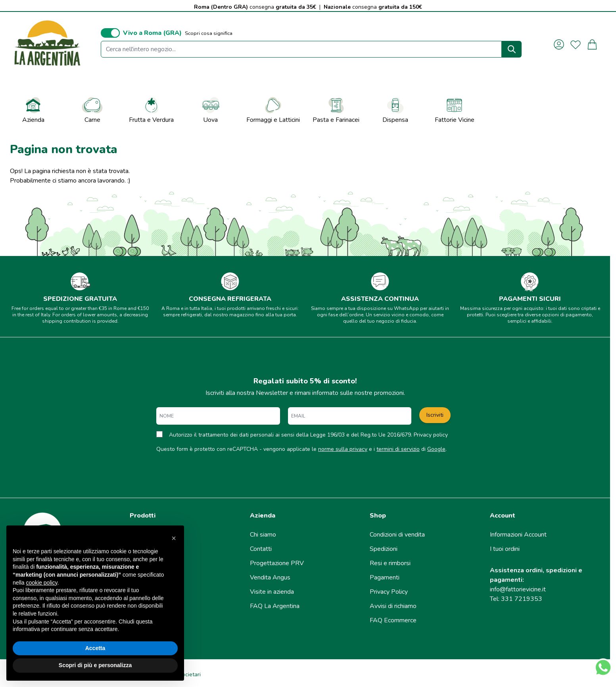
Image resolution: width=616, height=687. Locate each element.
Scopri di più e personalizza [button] (95, 665)
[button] (174, 538)
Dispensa (395, 110)
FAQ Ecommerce (393, 620)
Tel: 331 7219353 (516, 599)
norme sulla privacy (343, 449)
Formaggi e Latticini (273, 110)
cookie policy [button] (41, 583)
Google (436, 449)
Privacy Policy (389, 592)
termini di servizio (398, 449)
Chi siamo (263, 535)
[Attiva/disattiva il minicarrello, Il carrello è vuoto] (592, 44)
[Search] (512, 49)
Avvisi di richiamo (393, 606)
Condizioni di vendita (397, 535)
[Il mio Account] (559, 44)
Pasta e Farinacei (336, 110)
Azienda (33, 110)
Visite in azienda (272, 592)
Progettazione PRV (277, 563)
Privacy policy (431, 435)
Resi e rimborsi (390, 563)
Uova (210, 110)
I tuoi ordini (505, 549)
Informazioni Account (518, 535)
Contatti (261, 549)
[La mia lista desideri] (576, 44)
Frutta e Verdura (151, 110)
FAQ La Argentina (275, 606)
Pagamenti (385, 577)
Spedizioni (384, 549)
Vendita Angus (270, 577)
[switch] (110, 33)
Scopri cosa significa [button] (209, 33)
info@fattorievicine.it (518, 589)
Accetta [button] (95, 648)
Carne (92, 110)
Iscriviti (435, 415)
